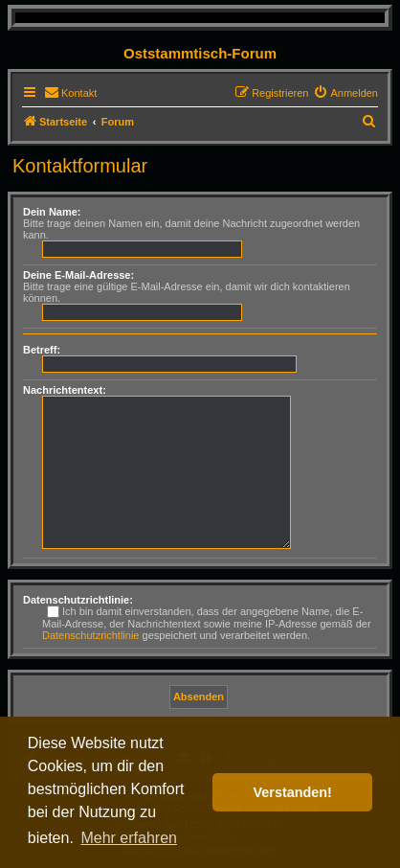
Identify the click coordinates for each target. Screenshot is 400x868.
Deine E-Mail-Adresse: (78, 275)
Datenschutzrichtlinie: (78, 600)
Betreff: (42, 350)
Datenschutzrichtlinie (91, 635)
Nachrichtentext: (65, 390)
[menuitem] (70, 93)
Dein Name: (52, 212)
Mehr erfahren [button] (129, 838)
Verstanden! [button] (293, 792)
